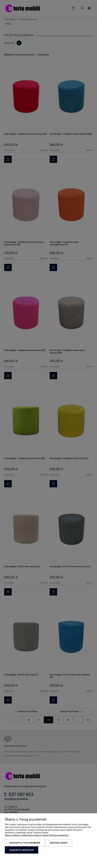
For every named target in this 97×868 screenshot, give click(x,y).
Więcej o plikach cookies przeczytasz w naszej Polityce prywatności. (37, 835)
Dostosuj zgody (59, 843)
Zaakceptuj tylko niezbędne (25, 843)
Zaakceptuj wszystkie (22, 850)
